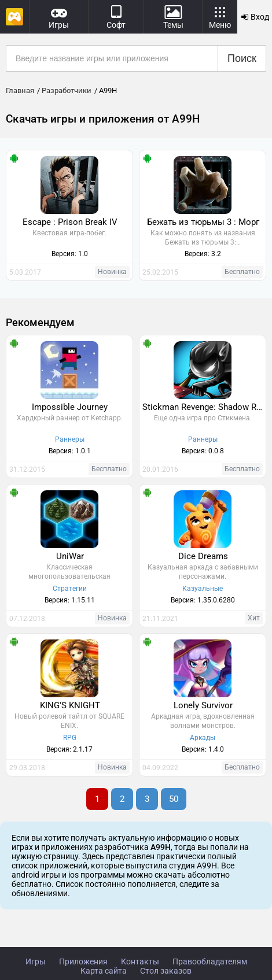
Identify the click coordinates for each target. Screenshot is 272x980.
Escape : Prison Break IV (70, 222)
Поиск (242, 58)
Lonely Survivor (203, 705)
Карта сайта (104, 971)
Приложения (83, 961)
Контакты (140, 961)
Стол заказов (166, 971)
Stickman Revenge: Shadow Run (204, 407)
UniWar (70, 556)
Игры (36, 961)
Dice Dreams (203, 556)
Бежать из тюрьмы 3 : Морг (203, 222)
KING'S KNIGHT (70, 705)
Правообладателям (210, 961)
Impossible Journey (70, 407)
